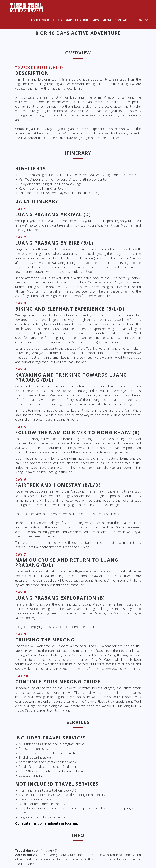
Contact (122, 20)
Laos (95, 20)
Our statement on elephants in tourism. (47, 823)
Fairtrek (82, 20)
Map (69, 20)
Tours (57, 20)
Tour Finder (40, 20)
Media (107, 20)
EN (141, 20)
